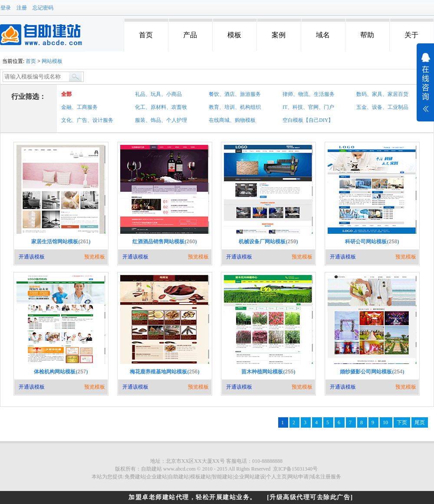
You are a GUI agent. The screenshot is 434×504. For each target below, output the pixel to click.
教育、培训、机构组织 (235, 107)
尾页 (420, 422)
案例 (279, 35)
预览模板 (95, 257)
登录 (6, 8)
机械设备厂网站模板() (268, 242)
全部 (66, 94)
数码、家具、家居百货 (382, 94)
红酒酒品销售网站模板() (164, 242)
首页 (146, 35)
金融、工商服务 (79, 107)
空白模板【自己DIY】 (308, 120)
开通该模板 (32, 257)
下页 (402, 422)
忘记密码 (43, 8)
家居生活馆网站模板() (61, 242)
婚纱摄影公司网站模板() (372, 372)
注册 (22, 8)
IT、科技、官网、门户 (308, 107)
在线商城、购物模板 (232, 120)
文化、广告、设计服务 (87, 120)
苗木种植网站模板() (268, 372)
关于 (411, 35)
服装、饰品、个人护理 (161, 120)
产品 (190, 35)
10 (386, 422)
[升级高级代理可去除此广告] (310, 497)
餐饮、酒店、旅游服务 (235, 94)
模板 (234, 35)
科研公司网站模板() (372, 242)
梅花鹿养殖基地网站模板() (164, 372)
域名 (323, 35)
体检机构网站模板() (61, 372)
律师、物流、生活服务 (309, 94)
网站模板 (52, 61)
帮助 (367, 35)
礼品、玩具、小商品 (158, 94)
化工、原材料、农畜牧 (161, 107)
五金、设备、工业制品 (382, 107)
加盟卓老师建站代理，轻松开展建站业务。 (192, 497)
